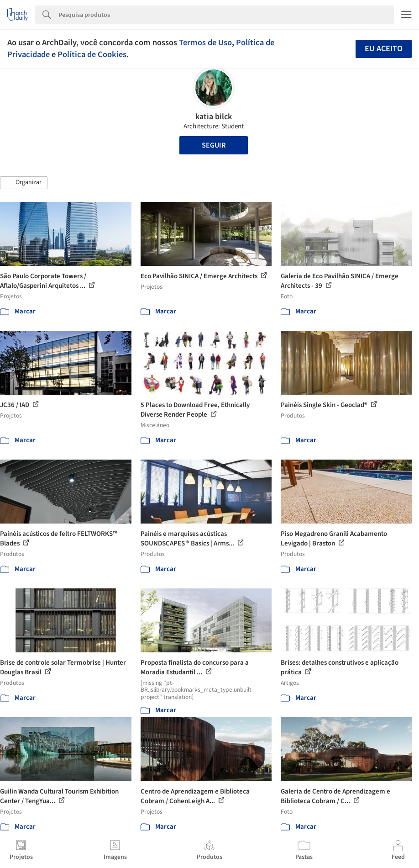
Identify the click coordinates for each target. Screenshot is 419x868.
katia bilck (214, 117)
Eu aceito (384, 49)
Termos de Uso (205, 42)
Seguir (214, 145)
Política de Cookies (92, 54)
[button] (24, 183)
